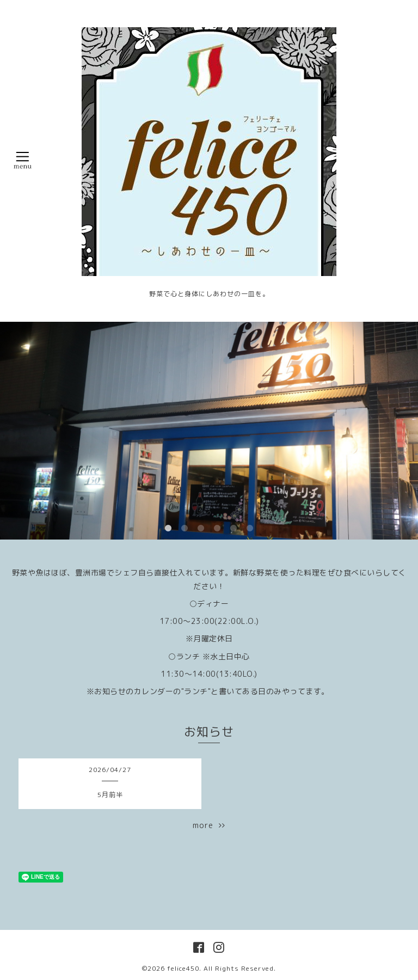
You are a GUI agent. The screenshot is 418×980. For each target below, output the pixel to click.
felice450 (183, 968)
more (209, 825)
